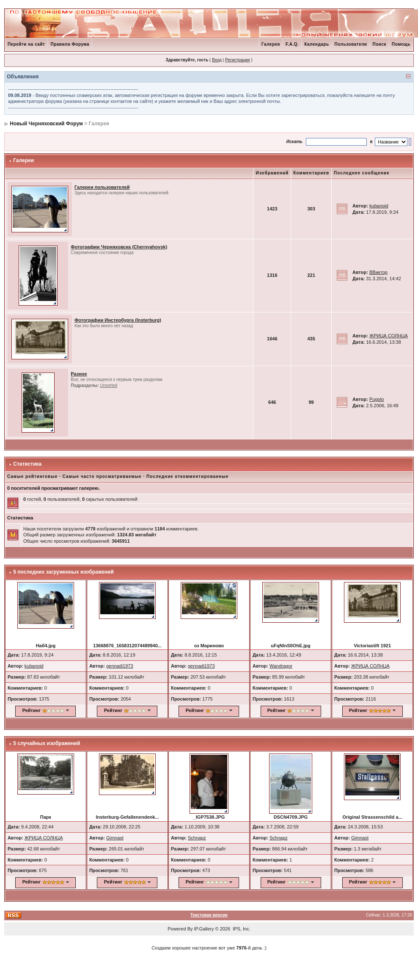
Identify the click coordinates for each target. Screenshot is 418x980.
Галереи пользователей (102, 187)
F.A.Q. (292, 44)
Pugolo (377, 399)
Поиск (379, 44)
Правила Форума (70, 44)
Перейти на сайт (26, 44)
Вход (217, 60)
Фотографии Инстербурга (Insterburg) (118, 320)
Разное (79, 374)
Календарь (316, 44)
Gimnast (115, 838)
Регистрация (237, 60)
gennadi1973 (120, 666)
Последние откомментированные (187, 476)
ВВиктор (378, 272)
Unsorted (109, 385)
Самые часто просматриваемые (102, 476)
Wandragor (281, 666)
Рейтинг (32, 710)
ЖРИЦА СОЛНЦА (389, 336)
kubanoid (379, 206)
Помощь (401, 44)
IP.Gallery (204, 929)
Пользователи (351, 44)
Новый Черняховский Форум (46, 124)
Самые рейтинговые (32, 476)
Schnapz (197, 838)
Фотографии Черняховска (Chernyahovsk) (119, 247)
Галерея (271, 44)
